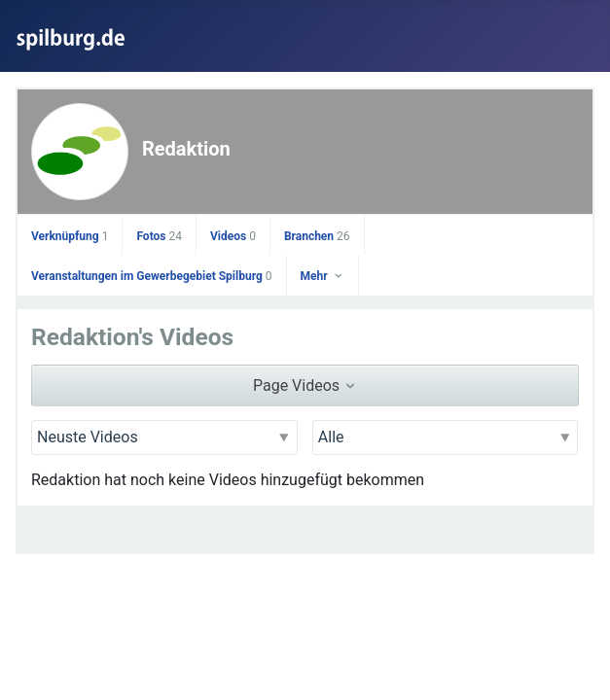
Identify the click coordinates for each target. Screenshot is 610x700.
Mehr (323, 276)
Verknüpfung (70, 236)
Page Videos (305, 385)
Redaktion (186, 149)
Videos (233, 236)
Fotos (159, 236)
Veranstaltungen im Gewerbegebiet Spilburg (152, 276)
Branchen (317, 236)
